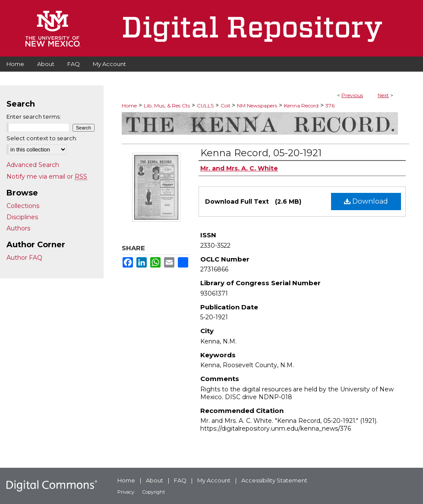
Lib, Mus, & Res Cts (167, 106)
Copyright (154, 492)
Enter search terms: (34, 117)
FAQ (180, 480)
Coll (225, 106)
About (155, 480)
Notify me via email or (47, 176)
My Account (214, 480)
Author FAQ (24, 258)
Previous (352, 95)
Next (383, 95)
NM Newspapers (257, 106)
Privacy (126, 492)
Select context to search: (42, 138)
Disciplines (22, 217)
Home (129, 106)
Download (366, 201)
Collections (23, 206)
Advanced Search (33, 165)
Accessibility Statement (274, 480)
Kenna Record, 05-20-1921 (261, 153)
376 (330, 106)
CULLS (205, 106)
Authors (18, 228)
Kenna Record (301, 106)
